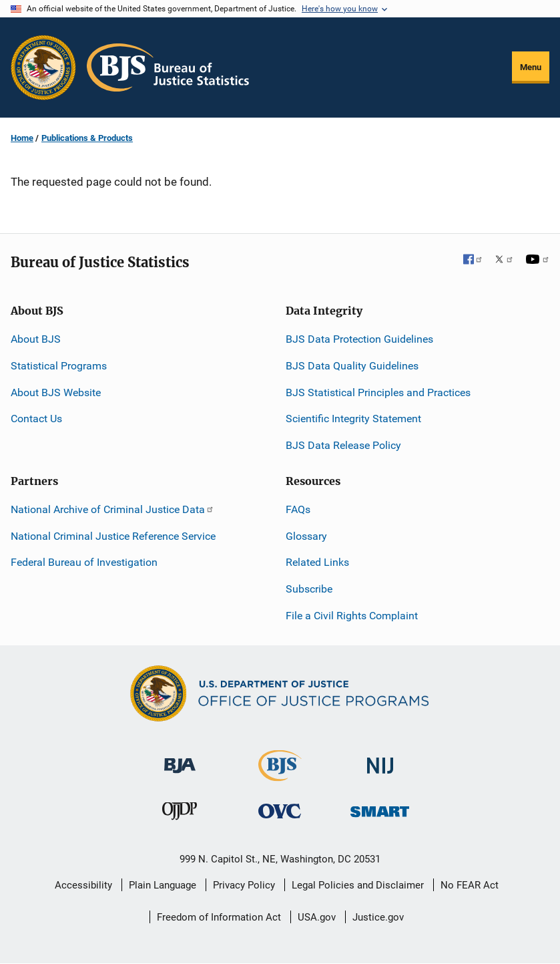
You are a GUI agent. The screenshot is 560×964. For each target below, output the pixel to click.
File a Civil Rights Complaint (352, 616)
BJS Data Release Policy (343, 445)
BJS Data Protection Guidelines (359, 339)
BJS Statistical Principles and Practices (378, 392)
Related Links (317, 562)
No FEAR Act (470, 885)
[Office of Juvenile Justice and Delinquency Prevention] (180, 814)
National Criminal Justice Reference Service (113, 536)
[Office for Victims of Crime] (280, 811)
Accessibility (83, 885)
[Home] (168, 67)
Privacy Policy (244, 885)
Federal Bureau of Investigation (84, 562)
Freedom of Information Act (219, 917)
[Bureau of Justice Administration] (180, 759)
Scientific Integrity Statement (353, 419)
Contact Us (36, 419)
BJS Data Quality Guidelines (352, 366)
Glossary (306, 536)
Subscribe (309, 589)
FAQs (298, 509)
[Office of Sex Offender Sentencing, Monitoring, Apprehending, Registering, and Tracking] (380, 808)
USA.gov (317, 917)
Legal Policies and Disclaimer (358, 885)
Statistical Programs (59, 366)
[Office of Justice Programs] (43, 67)
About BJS (36, 339)
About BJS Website (56, 392)
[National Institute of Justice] (380, 760)
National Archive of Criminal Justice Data (112, 509)
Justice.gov (378, 917)
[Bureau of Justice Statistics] (280, 775)
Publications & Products (87, 138)
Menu (531, 67)
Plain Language (163, 885)
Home (22, 138)
